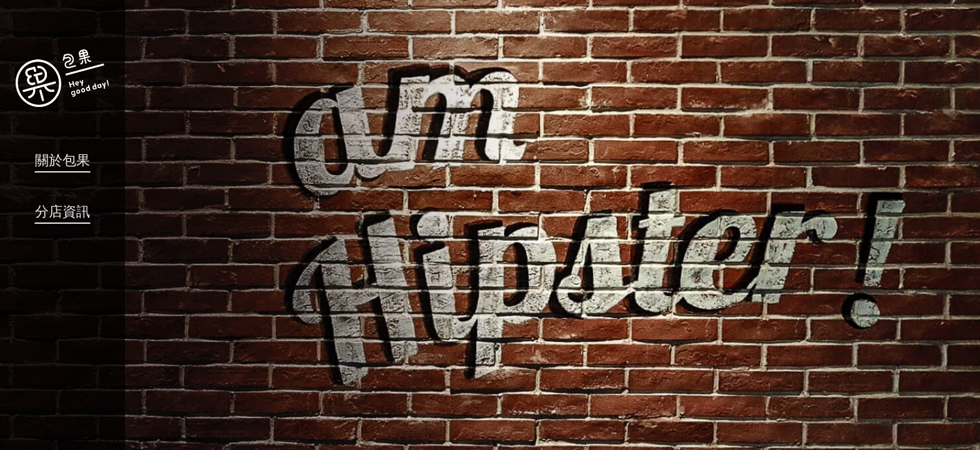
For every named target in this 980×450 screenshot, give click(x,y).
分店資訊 (62, 212)
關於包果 (62, 160)
